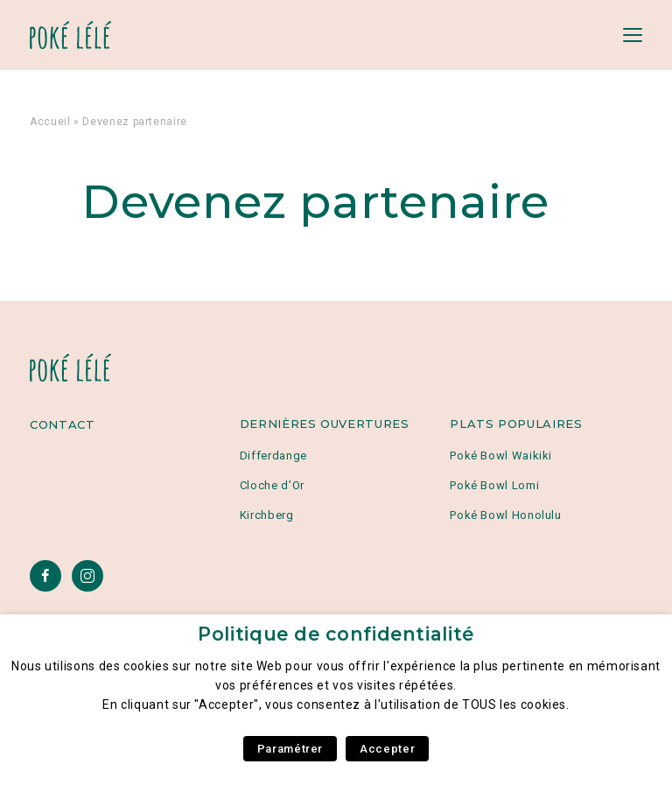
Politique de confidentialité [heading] (336, 634)
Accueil (50, 122)
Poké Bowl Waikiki (501, 456)
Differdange (273, 456)
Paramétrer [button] (290, 749)
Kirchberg (267, 515)
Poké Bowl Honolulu (506, 515)
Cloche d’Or (272, 485)
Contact (62, 424)
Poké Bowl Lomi (494, 485)
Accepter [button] (387, 749)
